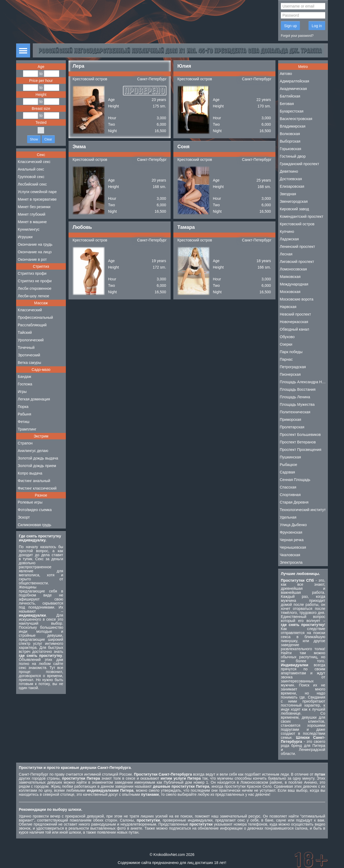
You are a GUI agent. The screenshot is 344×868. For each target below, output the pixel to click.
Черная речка (292, 540)
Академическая (293, 89)
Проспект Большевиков (300, 435)
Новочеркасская (294, 322)
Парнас (286, 359)
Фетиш (24, 422)
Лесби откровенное (35, 288)
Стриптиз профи (32, 273)
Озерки (286, 344)
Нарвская (288, 307)
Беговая (287, 104)
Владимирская (293, 126)
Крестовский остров (90, 79)
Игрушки (25, 237)
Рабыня (24, 414)
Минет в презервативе (37, 199)
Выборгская (290, 141)
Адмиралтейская (294, 81)
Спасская (288, 487)
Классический (30, 310)
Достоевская (291, 179)
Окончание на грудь (35, 244)
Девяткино (289, 171)
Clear (48, 139)
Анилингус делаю (33, 451)
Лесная (286, 254)
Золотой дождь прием (37, 466)
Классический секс (34, 162)
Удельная (288, 517)
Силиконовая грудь (35, 525)
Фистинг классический (37, 488)
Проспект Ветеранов (298, 442)
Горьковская (291, 149)
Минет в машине (32, 222)
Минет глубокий (32, 214)
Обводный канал (294, 329)
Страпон (25, 443)
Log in (317, 26)
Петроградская (293, 367)
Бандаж (24, 377)
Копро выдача (30, 473)
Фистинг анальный (34, 481)
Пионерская (290, 374)
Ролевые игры (30, 502)
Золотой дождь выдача (38, 458)
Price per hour (41, 81)
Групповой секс (31, 177)
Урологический (31, 340)
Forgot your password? (297, 36)
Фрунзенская (291, 532)
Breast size (41, 108)
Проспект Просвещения (301, 450)
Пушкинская (290, 457)
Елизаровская (292, 186)
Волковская (290, 134)
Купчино (287, 232)
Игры (22, 392)
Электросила (291, 562)
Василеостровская (296, 119)
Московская (290, 292)
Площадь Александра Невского (304, 382)
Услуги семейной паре (37, 192)
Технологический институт (303, 510)
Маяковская (290, 277)
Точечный (26, 348)
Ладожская (289, 239)
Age (41, 67)
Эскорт (24, 517)
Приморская (291, 419)
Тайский (25, 332)
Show (34, 139)
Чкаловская (290, 555)
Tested (41, 122)
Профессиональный (35, 317)
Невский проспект (295, 314)
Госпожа (25, 384)
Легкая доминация (34, 399)
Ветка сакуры (29, 363)
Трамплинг (27, 429)
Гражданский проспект (299, 164)
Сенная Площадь (295, 480)
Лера (78, 66)
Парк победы (291, 352)
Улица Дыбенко (293, 525)
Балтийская (290, 96)
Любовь (82, 227)
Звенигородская (294, 201)
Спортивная (290, 495)
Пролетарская (292, 427)
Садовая (287, 472)
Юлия (184, 66)
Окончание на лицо (35, 252)
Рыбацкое (289, 465)
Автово (286, 74)
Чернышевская (293, 547)
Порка (23, 407)
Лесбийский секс (32, 184)
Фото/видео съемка (35, 510)
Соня (183, 147)
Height (41, 95)
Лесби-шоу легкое (33, 296)
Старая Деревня (294, 502)
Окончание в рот (32, 259)
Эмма (79, 147)
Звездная (288, 194)
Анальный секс (31, 169)
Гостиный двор (293, 156)
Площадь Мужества (297, 404)
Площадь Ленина (295, 397)
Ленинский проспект (297, 247)
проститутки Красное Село (248, 786)
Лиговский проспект (297, 262)
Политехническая (295, 412)
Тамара (186, 227)
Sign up (290, 26)
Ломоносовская (293, 269)
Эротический (29, 355)
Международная (294, 284)
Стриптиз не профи (35, 281)
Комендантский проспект (302, 216)
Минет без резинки (34, 207)
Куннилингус (29, 229)
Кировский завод (294, 209)
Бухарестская (292, 111)
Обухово (287, 337)
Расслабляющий (32, 325)
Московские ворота (297, 299)
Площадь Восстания (298, 389)
